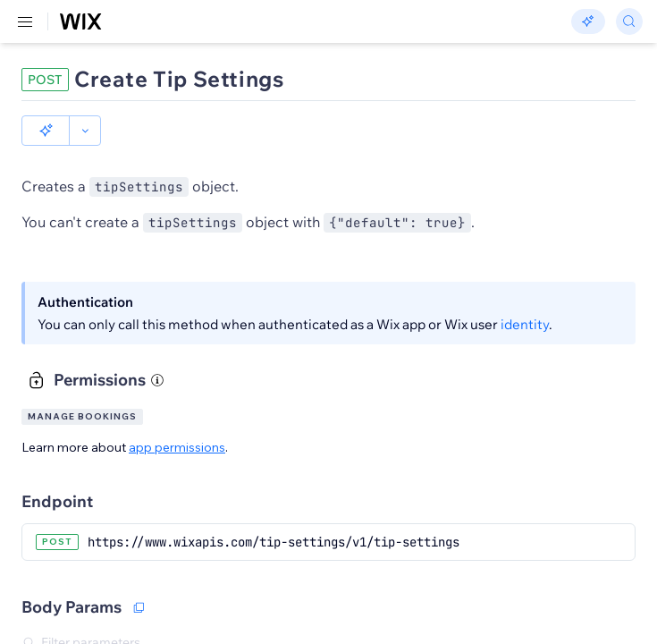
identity (525, 294)
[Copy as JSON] (139, 577)
